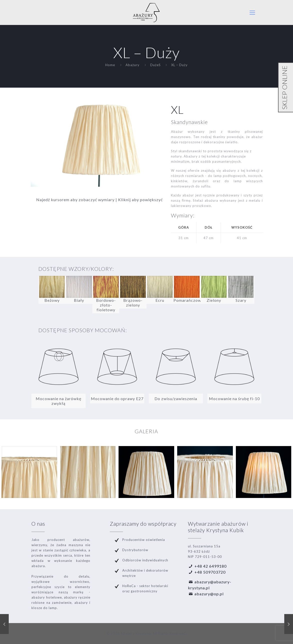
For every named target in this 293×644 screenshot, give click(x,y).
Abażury (133, 65)
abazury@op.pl (209, 594)
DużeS (155, 65)
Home (110, 65)
